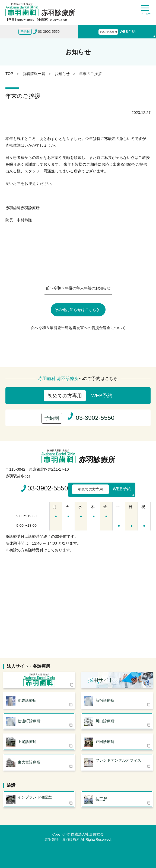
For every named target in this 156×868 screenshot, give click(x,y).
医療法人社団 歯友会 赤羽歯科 (39, 680)
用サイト (101, 680)
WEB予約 (117, 32)
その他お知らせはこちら (75, 310)
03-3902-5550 (48, 488)
